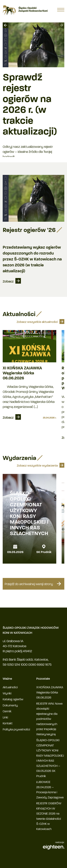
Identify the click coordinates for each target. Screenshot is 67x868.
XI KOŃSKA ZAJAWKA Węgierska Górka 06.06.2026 (22, 373)
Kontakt (8, 724)
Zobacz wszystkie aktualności (37, 322)
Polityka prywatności (16, 730)
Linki (5, 718)
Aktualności (10, 687)
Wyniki (7, 694)
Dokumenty (10, 706)
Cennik (7, 711)
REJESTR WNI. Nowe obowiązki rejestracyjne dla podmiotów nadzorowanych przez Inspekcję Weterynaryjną (49, 719)
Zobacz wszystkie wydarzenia (37, 466)
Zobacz (8, 282)
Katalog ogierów (13, 699)
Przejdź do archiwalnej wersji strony (34, 584)
